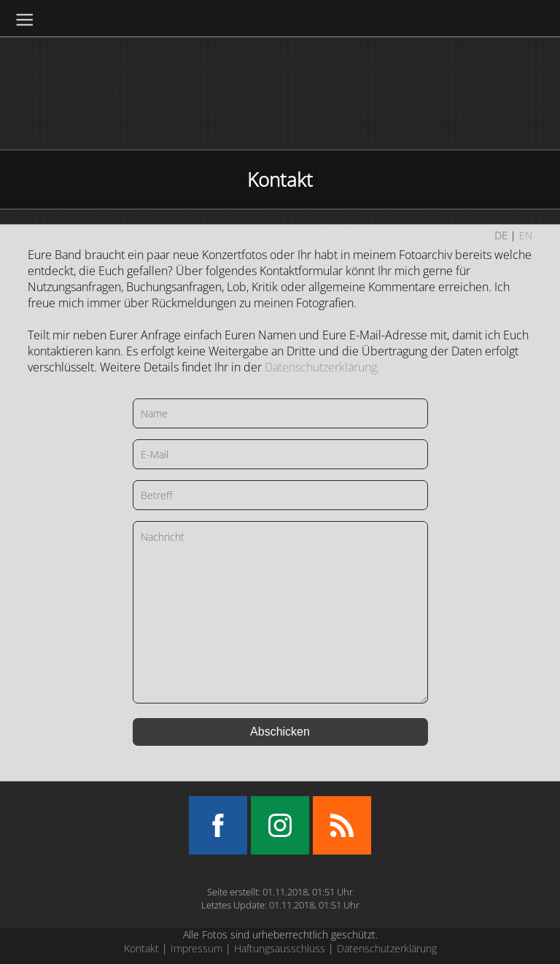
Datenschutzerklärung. (322, 367)
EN (526, 235)
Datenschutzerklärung (387, 948)
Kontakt (141, 948)
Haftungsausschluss (280, 948)
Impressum (197, 948)
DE (501, 235)
